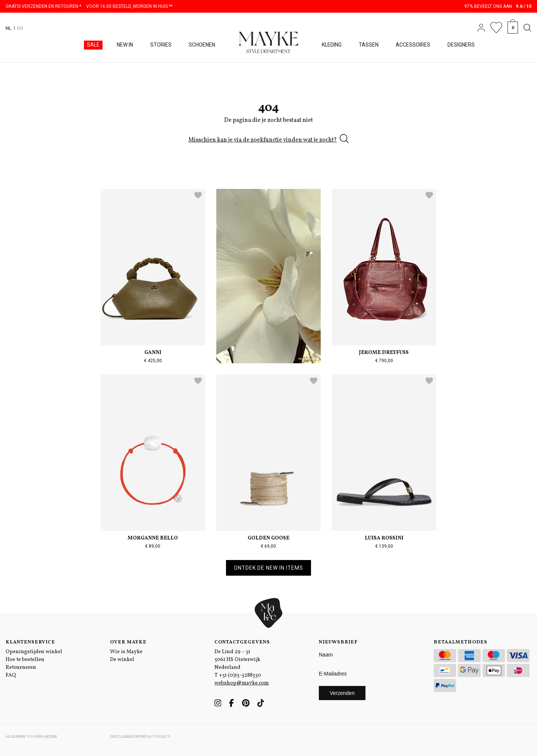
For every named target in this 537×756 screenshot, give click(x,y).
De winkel (122, 660)
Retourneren (21, 668)
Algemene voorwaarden (31, 737)
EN (20, 28)
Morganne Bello (153, 538)
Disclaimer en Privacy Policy (140, 737)
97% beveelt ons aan (498, 6)
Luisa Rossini (384, 538)
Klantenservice (30, 642)
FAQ (11, 675)
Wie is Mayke (126, 652)
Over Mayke (128, 642)
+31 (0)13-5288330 (240, 675)
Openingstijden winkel (34, 652)
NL (9, 28)
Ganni (153, 353)
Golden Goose (268, 538)
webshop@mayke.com (242, 683)
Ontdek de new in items (268, 568)
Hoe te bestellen (25, 660)
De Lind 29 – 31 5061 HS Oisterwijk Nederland (237, 660)
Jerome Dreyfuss (384, 353)
